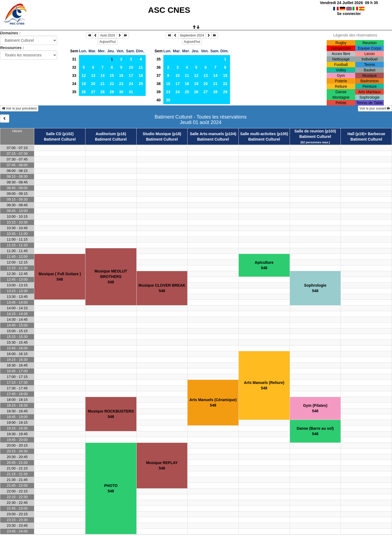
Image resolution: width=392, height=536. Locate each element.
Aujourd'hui (108, 42)
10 (131, 67)
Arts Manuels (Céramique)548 (213, 402)
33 (74, 75)
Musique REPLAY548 (162, 465)
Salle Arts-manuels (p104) (213, 134)
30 (121, 92)
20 (93, 84)
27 (93, 92)
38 (159, 84)
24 (131, 84)
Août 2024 (108, 35)
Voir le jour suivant (375, 108)
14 (103, 75)
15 (112, 75)
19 (84, 84)
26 (84, 92)
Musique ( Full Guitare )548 (60, 277)
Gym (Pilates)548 (315, 408)
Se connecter (349, 14)
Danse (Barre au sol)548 (315, 431)
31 (74, 59)
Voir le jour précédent (19, 108)
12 (84, 75)
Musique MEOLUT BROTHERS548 (111, 277)
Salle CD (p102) (60, 134)
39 (159, 92)
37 (159, 75)
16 (121, 75)
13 (93, 75)
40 (159, 100)
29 (112, 92)
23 (121, 84)
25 (141, 84)
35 (74, 92)
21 (103, 84)
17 (131, 75)
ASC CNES (169, 10)
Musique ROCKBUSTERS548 (111, 414)
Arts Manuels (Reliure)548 (264, 385)
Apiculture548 (264, 265)
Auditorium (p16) (111, 134)
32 (74, 67)
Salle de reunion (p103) (315, 131)
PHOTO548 (111, 488)
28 (103, 92)
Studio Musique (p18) (162, 134)
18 (141, 75)
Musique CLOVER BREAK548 (162, 288)
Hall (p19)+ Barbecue (366, 134)
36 (159, 67)
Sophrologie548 (315, 288)
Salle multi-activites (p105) (264, 134)
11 (141, 67)
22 (112, 84)
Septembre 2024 (192, 35)
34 (74, 84)
